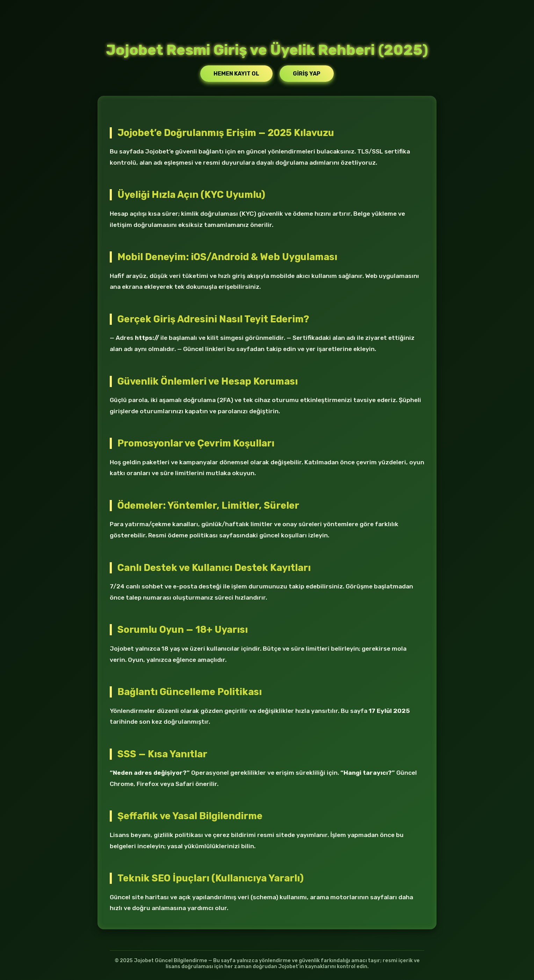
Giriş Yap (307, 74)
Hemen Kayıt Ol (236, 74)
